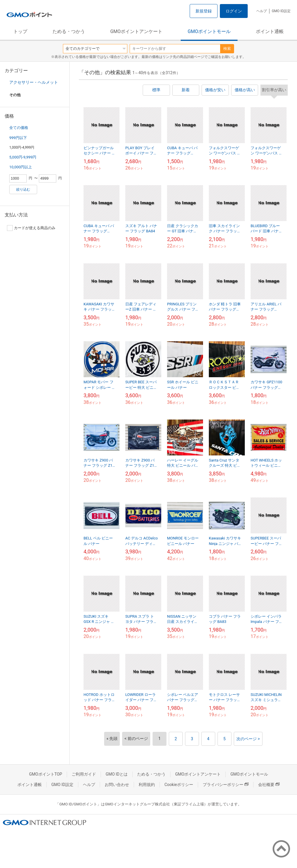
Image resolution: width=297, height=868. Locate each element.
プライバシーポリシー (226, 785)
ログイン (234, 11)
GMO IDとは (117, 774)
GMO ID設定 (281, 11)
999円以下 (18, 138)
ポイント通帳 (270, 31)
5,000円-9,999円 (23, 157)
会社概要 (269, 785)
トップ (20, 31)
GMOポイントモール (209, 31)
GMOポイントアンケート (136, 31)
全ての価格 (19, 128)
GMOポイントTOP (46, 774)
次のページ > (248, 739)
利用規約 (147, 785)
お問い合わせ (117, 785)
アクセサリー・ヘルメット (34, 82)
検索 (227, 49)
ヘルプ (262, 11)
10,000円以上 (21, 167)
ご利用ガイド (84, 774)
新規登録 (204, 11)
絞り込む (23, 189)
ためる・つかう (69, 31)
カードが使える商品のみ (31, 228)
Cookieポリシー (179, 785)
